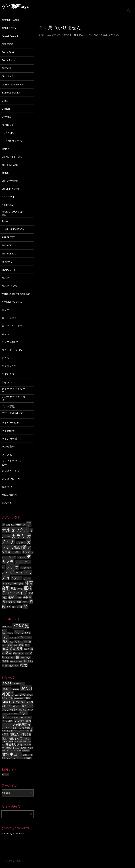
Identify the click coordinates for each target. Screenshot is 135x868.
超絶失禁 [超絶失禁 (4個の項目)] (26, 750)
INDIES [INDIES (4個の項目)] (28, 698)
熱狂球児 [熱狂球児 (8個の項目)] (11, 744)
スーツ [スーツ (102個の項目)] (12, 557)
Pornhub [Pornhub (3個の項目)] (5, 774)
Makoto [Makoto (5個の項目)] (10, 633)
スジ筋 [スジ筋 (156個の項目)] (26, 552)
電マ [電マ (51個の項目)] (14, 607)
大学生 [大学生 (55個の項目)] (20, 589)
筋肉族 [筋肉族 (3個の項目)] (24, 748)
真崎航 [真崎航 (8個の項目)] (6, 661)
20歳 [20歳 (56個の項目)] (8, 525)
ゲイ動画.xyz (15, 6)
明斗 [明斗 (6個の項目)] (15, 653)
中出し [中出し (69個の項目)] (8, 584)
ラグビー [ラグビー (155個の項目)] (17, 578)
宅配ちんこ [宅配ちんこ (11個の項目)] (15, 738)
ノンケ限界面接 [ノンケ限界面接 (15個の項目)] (20, 725)
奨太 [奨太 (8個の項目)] (27, 645)
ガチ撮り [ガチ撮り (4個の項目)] (23, 710)
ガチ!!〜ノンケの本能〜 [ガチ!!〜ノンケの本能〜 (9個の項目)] (18, 708)
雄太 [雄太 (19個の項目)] (24, 665)
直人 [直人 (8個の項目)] (28, 658)
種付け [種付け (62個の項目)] (26, 602)
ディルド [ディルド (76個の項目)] (21, 557)
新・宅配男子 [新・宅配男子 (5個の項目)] (20, 741)
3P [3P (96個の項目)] (3, 525)
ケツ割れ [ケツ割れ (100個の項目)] (16, 552)
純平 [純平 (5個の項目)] (20, 661)
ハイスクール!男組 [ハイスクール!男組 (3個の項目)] (9, 728)
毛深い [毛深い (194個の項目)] (12, 597)
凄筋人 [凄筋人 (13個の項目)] (15, 734)
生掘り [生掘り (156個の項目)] (27, 597)
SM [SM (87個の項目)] (24, 525)
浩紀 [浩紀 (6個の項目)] (13, 658)
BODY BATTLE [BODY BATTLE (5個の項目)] (19, 684)
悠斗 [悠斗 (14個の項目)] (20, 649)
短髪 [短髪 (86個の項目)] (19, 602)
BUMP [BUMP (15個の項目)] (6, 689)
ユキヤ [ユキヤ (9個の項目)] (28, 637)
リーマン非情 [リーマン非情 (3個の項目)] (24, 731)
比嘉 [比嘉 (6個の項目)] (7, 658)
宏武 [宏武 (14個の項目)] (5, 649)
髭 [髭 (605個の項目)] (26, 606)
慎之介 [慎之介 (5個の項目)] (27, 649)
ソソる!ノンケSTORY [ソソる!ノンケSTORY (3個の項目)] (15, 718)
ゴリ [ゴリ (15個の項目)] (5, 637)
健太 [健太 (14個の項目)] (5, 641)
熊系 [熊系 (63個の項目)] (20, 598)
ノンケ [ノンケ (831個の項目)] (13, 567)
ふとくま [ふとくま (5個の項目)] (16, 706)
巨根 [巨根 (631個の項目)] (28, 588)
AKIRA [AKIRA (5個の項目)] (4, 627)
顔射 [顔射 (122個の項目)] (20, 607)
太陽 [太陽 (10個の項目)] (21, 645)
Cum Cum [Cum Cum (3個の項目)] (15, 689)
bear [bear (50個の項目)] (13, 525)
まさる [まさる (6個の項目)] (27, 633)
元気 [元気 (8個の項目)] (17, 642)
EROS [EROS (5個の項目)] (23, 695)
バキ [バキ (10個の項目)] (21, 637)
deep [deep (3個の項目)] (17, 695)
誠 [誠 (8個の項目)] (6, 666)
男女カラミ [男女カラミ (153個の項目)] (9, 602)
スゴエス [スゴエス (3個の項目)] (15, 714)
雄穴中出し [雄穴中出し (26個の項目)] (12, 754)
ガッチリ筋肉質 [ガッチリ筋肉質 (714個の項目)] (16, 545)
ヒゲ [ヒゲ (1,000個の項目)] (10, 572)
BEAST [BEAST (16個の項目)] (7, 683)
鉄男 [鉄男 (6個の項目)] (17, 666)
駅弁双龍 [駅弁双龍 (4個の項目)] (27, 758)
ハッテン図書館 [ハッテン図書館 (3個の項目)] (24, 728)
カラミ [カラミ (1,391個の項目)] (19, 536)
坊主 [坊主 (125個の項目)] (13, 589)
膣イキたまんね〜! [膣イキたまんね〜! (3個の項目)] (14, 751)
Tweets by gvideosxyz (13, 834)
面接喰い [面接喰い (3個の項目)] (26, 755)
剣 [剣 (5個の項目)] (21, 642)
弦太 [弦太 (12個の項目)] (12, 649)
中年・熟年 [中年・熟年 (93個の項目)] (18, 584)
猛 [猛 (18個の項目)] (18, 657)
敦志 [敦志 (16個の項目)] (9, 653)
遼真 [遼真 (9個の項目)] (11, 665)
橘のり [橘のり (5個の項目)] (21, 653)
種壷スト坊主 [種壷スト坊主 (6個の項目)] (12, 748)
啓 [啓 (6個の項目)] (30, 642)
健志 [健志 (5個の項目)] (11, 642)
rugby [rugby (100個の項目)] (19, 525)
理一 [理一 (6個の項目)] (23, 658)
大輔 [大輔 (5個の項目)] (15, 645)
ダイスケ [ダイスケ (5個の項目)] (13, 638)
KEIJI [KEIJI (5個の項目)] (10, 627)
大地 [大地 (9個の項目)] (10, 645)
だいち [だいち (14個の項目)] (19, 632)
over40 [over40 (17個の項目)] (20, 702)
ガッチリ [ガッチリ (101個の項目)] (21, 542)
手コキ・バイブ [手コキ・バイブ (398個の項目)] (15, 593)
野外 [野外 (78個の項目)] (9, 607)
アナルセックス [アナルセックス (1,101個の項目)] (17, 527)
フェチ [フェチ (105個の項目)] (19, 573)
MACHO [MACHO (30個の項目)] (8, 702)
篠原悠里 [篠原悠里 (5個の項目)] (14, 661)
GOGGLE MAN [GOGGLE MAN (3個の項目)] (19, 698)
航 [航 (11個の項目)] (25, 661)
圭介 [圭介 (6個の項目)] (4, 645)
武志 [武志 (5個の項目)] (27, 653)
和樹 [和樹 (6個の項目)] (26, 642)
